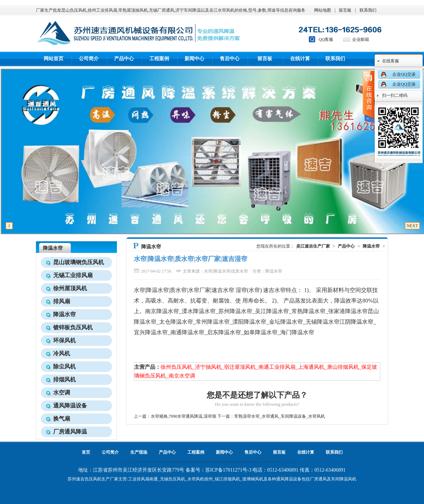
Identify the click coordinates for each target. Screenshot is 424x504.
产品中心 (124, 59)
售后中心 (230, 59)
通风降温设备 (70, 406)
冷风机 (62, 353)
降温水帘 (53, 248)
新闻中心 (194, 59)
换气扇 (62, 419)
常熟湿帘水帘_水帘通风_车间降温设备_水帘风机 (280, 416)
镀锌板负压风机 (73, 327)
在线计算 (300, 59)
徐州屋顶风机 (70, 288)
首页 (86, 452)
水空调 (62, 393)
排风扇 (62, 301)
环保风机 (64, 340)
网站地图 (323, 10)
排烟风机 (64, 379)
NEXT (412, 226)
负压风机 (93, 479)
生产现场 (139, 452)
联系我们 (368, 10)
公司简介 (89, 59)
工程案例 (159, 59)
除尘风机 (64, 366)
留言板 (345, 10)
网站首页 (54, 59)
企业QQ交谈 (404, 74)
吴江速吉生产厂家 (313, 246)
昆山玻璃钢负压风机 (79, 262)
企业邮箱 (361, 39)
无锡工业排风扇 (73, 275)
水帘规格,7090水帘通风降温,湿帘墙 (183, 416)
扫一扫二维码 (395, 95)
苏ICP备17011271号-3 (228, 470)
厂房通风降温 (70, 432)
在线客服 (391, 61)
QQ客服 (326, 39)
